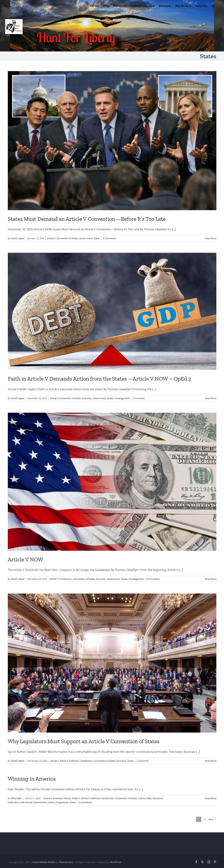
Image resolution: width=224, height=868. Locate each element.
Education (158, 798)
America (48, 798)
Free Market (26, 802)
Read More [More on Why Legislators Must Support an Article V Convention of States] (211, 761)
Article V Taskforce (69, 761)
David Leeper (18, 238)
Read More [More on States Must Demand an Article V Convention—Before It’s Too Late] (211, 238)
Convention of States (67, 238)
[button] (213, 6)
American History (62, 798)
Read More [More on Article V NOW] (211, 579)
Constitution (66, 579)
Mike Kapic (17, 798)
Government (86, 238)
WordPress (116, 862)
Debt (149, 798)
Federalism (13, 802)
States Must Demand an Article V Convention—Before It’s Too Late (87, 219)
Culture (142, 798)
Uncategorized (122, 398)
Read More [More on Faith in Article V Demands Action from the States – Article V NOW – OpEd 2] (211, 398)
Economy (87, 398)
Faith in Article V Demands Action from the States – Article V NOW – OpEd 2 (99, 379)
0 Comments (109, 238)
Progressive (62, 802)
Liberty (52, 802)
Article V (51, 238)
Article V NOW (25, 559)
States (97, 238)
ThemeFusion (66, 862)
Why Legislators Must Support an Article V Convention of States (84, 741)
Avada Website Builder (44, 862)
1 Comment (139, 398)
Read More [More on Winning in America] (211, 798)
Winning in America (32, 779)
